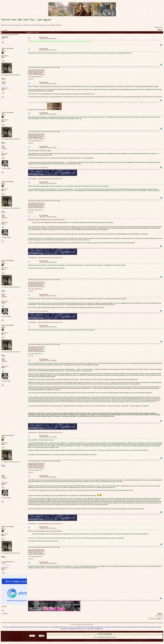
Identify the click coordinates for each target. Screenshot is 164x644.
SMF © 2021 (103, 632)
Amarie (4, 82)
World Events (36, 25)
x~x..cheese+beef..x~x (8, 562)
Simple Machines (112, 632)
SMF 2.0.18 (96, 632)
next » (161, 27)
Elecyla (49, 25)
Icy (46, 25)
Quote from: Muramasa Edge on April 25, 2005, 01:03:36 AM (45, 531)
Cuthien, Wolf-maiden (8, 48)
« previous (157, 27)
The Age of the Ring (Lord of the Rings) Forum (12, 25)
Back (105, 640)
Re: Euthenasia (44, 37)
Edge (3, 146)
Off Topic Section (27, 25)
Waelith (53, 25)
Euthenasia (59, 25)
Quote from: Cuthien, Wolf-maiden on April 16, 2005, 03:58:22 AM (46, 220)
